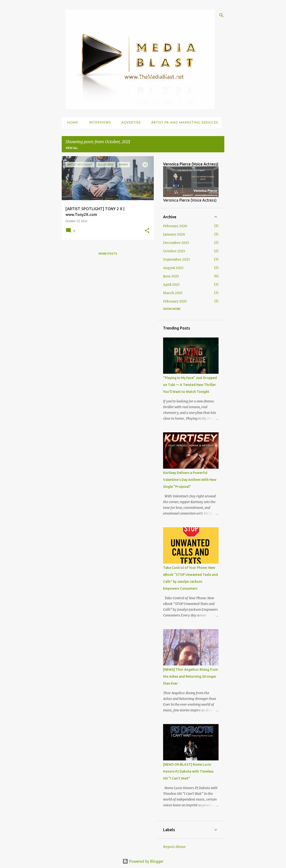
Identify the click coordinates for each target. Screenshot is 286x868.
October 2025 (174, 251)
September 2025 (177, 259)
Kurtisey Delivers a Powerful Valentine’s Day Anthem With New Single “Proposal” (190, 480)
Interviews (98, 123)
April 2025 (171, 285)
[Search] (221, 15)
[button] (147, 231)
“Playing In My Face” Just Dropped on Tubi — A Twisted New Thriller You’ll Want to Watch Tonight (190, 385)
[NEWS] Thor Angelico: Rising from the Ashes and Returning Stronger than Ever (190, 676)
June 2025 (171, 276)
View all (72, 148)
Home (71, 123)
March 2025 (173, 293)
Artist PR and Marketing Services (183, 123)
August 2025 (173, 268)
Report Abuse (174, 847)
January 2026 (174, 234)
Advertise (129, 123)
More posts (108, 254)
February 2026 (175, 226)
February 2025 (175, 301)
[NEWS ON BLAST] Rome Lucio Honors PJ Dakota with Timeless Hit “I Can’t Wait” (188, 771)
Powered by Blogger (143, 861)
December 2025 (176, 243)
